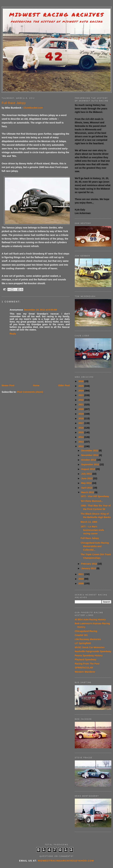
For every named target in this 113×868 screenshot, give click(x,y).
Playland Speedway (86, 660)
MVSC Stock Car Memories (90, 647)
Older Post (64, 385)
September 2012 (90, 464)
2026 (81, 381)
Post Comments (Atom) (30, 392)
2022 (81, 400)
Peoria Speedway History (89, 656)
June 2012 (87, 478)
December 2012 (90, 451)
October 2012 (89, 460)
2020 (81, 409)
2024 (81, 391)
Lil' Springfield (83, 643)
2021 (81, 405)
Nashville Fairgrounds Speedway (93, 651)
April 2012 (87, 488)
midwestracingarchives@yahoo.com (66, 861)
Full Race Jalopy (90, 538)
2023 (81, 395)
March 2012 (88, 492)
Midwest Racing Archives (57, 15)
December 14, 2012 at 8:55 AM (41, 310)
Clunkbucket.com (33, 108)
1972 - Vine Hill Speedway (95, 496)
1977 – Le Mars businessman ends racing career (92, 530)
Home (36, 385)
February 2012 (89, 564)
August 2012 (88, 469)
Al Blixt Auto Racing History (90, 620)
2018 (81, 418)
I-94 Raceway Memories (88, 639)
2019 (81, 414)
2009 (81, 583)
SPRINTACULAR (84, 668)
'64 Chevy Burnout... (92, 501)
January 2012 (89, 568)
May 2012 (87, 483)
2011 (81, 574)
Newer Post (8, 385)
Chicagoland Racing (86, 631)
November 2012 (90, 455)
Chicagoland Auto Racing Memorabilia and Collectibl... (95, 546)
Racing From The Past (87, 664)
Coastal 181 (81, 635)
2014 (81, 437)
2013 (81, 442)
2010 (81, 579)
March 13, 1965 (89, 522)
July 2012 (87, 474)
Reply (13, 334)
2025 (81, 386)
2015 (81, 432)
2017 (81, 423)
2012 (81, 446)
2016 (81, 428)
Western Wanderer (85, 672)
